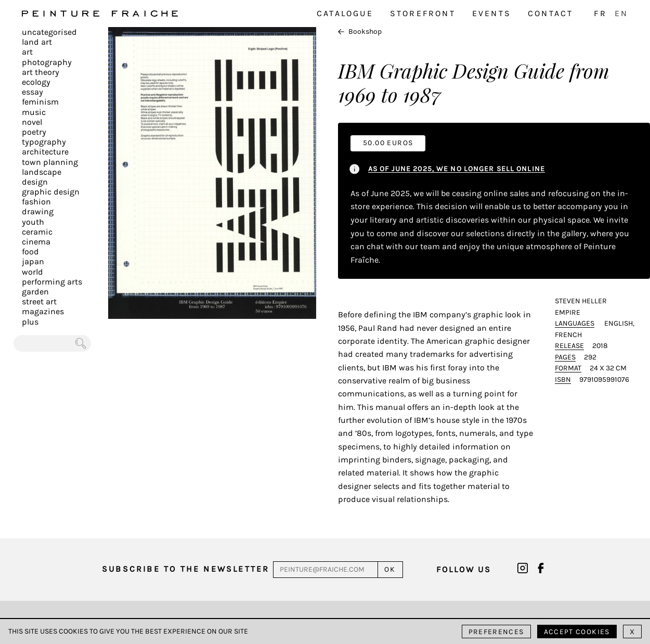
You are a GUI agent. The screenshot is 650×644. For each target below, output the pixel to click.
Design (35, 182)
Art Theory (41, 72)
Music (34, 112)
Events (492, 13)
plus (30, 322)
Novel (32, 122)
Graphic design (51, 192)
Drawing (38, 211)
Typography (44, 142)
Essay (32, 92)
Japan (33, 261)
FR (600, 13)
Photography (47, 62)
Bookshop (360, 31)
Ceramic (37, 232)
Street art (39, 301)
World (32, 272)
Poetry (34, 132)
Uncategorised (49, 32)
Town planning (50, 162)
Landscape (42, 172)
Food (30, 252)
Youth (33, 222)
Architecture (45, 152)
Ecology (36, 82)
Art (27, 52)
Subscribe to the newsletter (186, 569)
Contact (550, 13)
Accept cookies (577, 632)
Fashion (36, 202)
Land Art (37, 42)
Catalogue (345, 13)
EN (621, 13)
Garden (35, 292)
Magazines (43, 311)
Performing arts (52, 282)
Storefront (423, 13)
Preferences (496, 632)
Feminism (40, 102)
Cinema (36, 242)
